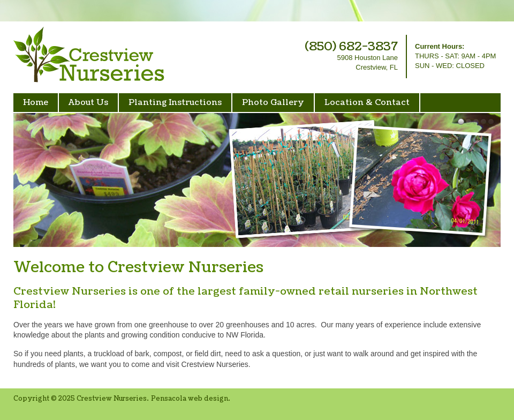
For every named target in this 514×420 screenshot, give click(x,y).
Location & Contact (367, 103)
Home (36, 103)
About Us (88, 103)
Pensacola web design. (191, 399)
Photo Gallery (273, 103)
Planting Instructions (175, 103)
